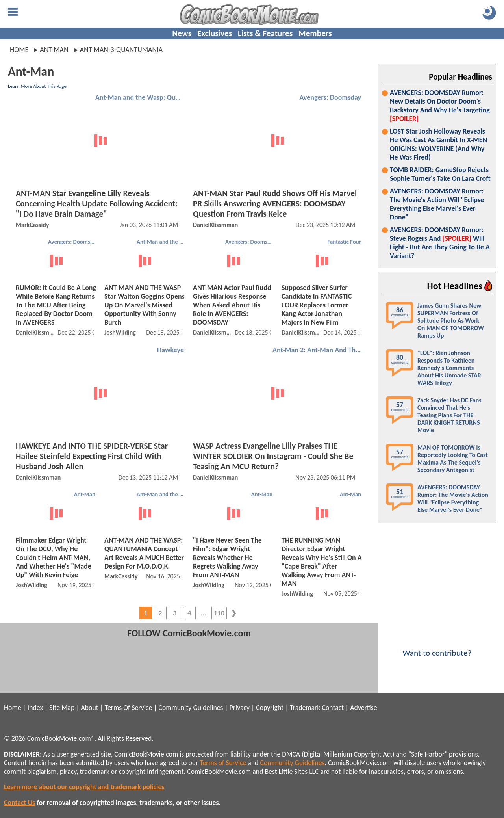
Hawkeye (170, 350)
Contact (333, 708)
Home (19, 50)
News (182, 33)
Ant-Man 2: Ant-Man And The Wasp (318, 350)
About (89, 708)
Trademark (305, 708)
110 (219, 613)
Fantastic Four (345, 242)
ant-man (54, 50)
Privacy (240, 708)
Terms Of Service (128, 708)
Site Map (62, 708)
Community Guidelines (191, 708)
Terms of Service (223, 763)
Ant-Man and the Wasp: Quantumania (141, 97)
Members (315, 33)
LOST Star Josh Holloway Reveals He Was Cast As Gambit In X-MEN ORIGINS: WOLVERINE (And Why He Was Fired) (438, 144)
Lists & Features (265, 33)
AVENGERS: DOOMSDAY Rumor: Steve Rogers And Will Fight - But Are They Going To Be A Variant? (440, 243)
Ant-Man (85, 494)
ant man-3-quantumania (121, 50)
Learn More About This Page (37, 86)
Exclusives (215, 33)
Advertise (363, 708)
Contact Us (19, 803)
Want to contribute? (437, 648)
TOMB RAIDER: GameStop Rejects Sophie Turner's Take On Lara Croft (440, 174)
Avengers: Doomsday (330, 97)
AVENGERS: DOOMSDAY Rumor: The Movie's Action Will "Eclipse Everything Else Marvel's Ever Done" (437, 204)
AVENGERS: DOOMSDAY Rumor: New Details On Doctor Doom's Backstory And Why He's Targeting (440, 106)
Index (35, 708)
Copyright (270, 708)
